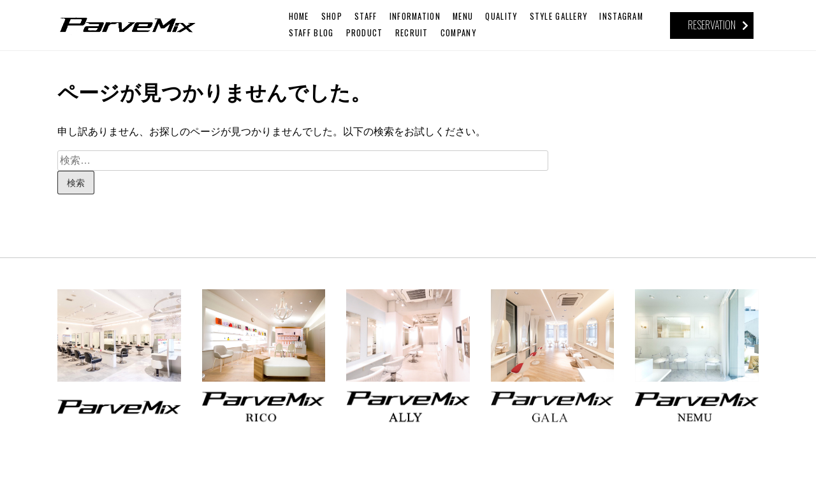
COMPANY (458, 33)
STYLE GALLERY (559, 16)
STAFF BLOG (311, 33)
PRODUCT (365, 33)
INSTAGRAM (621, 16)
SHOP (332, 16)
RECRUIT (412, 33)
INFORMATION (415, 16)
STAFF (366, 16)
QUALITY (501, 16)
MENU (463, 16)
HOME (299, 16)
